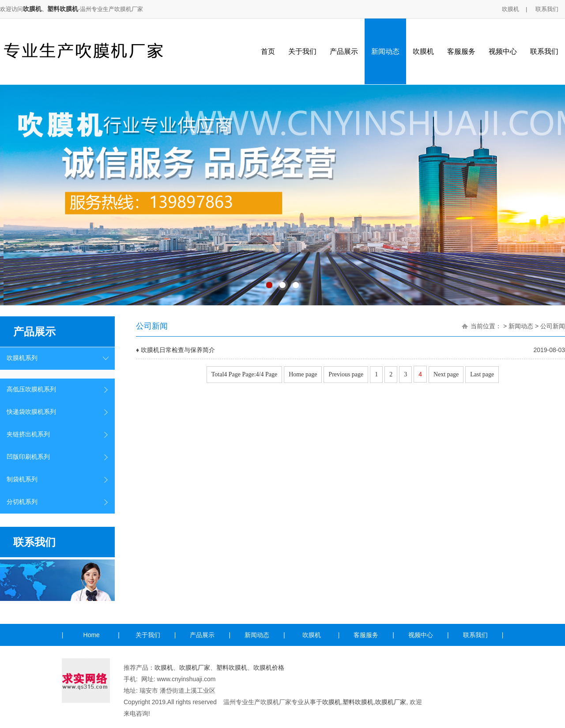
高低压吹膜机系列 (31, 389)
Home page (303, 374)
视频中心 (503, 51)
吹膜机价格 (269, 668)
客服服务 (461, 51)
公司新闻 (553, 326)
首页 (268, 51)
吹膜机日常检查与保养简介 (178, 350)
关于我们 (302, 51)
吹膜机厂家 (195, 668)
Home (92, 635)
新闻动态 (385, 51)
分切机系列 (22, 502)
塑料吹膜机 (63, 9)
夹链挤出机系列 (28, 434)
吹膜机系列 (22, 358)
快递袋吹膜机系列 (31, 412)
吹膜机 (32, 9)
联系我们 (547, 9)
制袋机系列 (22, 479)
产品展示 (344, 51)
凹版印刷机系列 (28, 457)
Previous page (346, 374)
